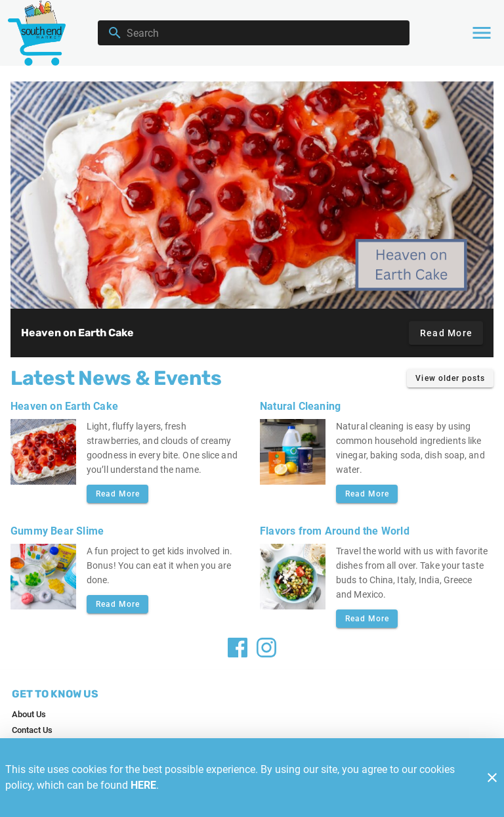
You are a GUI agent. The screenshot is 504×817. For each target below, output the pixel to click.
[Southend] (41, 33)
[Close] (492, 778)
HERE (143, 785)
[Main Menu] (482, 33)
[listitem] (29, 715)
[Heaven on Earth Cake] (252, 195)
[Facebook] (238, 648)
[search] (263, 33)
